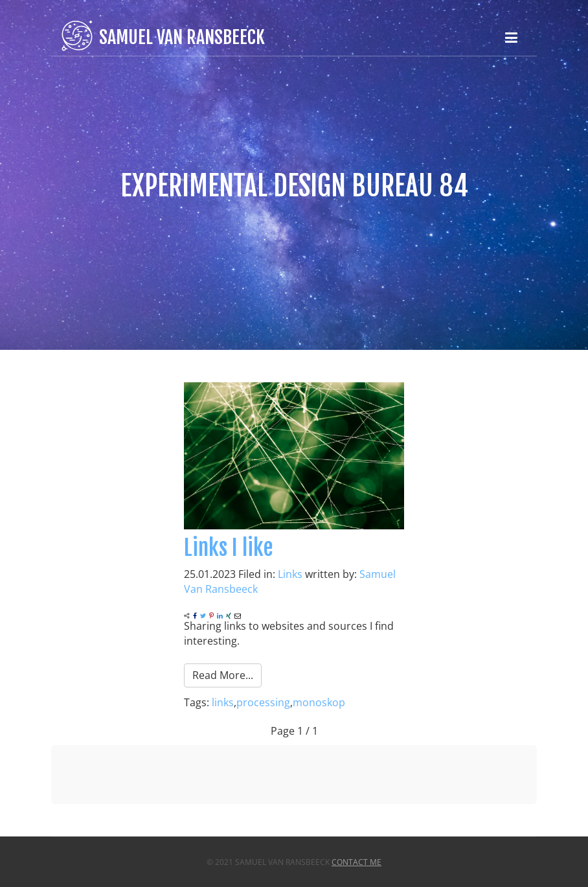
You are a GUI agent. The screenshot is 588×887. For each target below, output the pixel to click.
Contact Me (356, 862)
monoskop (319, 702)
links (223, 702)
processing (263, 702)
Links (290, 574)
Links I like (229, 547)
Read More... (223, 675)
